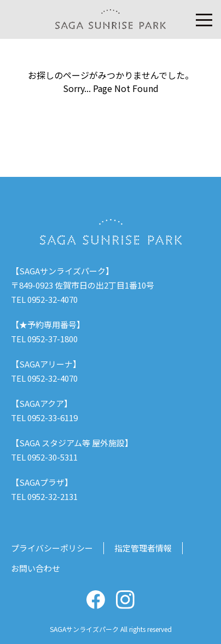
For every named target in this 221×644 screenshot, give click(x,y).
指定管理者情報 (143, 548)
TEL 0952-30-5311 (44, 457)
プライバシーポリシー (52, 548)
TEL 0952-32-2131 (44, 496)
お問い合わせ (36, 568)
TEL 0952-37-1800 (44, 339)
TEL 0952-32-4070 (44, 299)
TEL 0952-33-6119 (44, 418)
